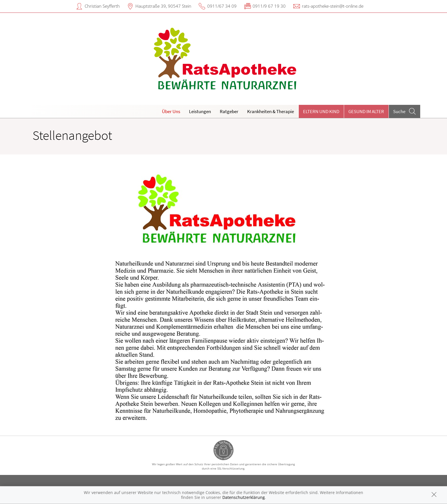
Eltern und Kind (321, 111)
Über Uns (171, 111)
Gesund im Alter (366, 111)
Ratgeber (229, 111)
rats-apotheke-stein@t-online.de (333, 6)
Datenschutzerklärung (244, 497)
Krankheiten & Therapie (271, 111)
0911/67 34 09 (222, 6)
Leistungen (200, 111)
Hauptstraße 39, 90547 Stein (163, 6)
